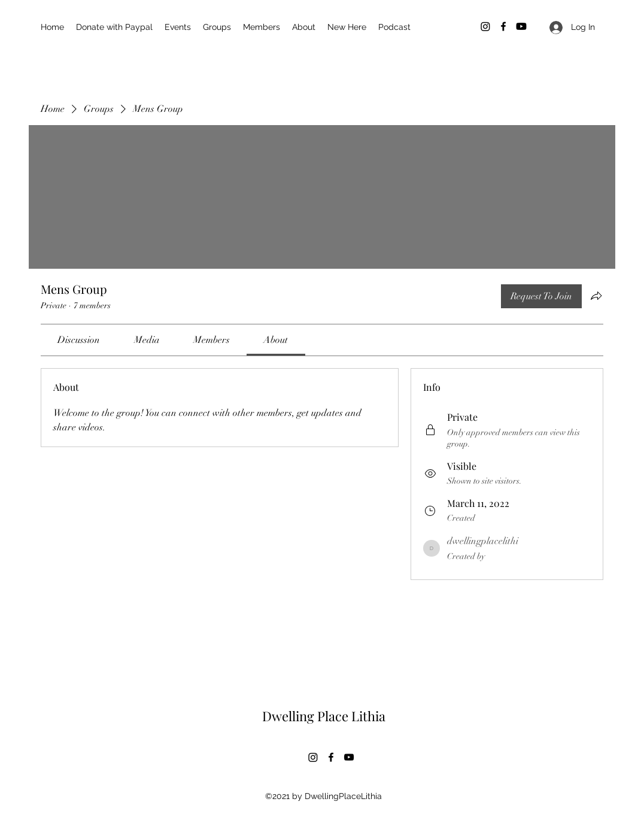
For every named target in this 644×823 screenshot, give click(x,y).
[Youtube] (521, 26)
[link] (79, 340)
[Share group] (596, 296)
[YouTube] (349, 757)
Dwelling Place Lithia (324, 716)
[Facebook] (503, 26)
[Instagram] (485, 26)
